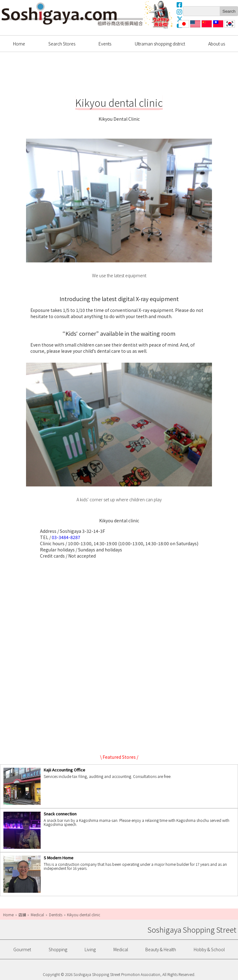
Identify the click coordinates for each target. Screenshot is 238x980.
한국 (229, 27)
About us (217, 44)
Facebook (180, 5)
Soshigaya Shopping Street (72, 14)
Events (105, 44)
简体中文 (206, 27)
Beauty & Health (161, 949)
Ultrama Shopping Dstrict (159, 15)
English (195, 27)
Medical (121, 949)
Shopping (58, 949)
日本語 (183, 27)
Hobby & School (209, 949)
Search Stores (62, 44)
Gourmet (22, 949)
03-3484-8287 (66, 537)
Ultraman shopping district (160, 44)
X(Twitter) (180, 19)
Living (90, 949)
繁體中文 (218, 27)
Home (19, 44)
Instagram (180, 12)
